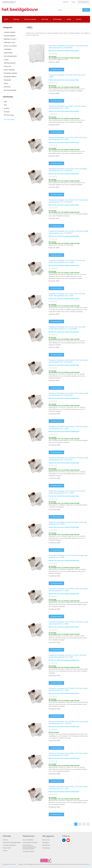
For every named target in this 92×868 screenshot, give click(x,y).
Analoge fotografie (10, 32)
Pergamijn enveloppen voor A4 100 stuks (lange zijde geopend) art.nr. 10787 (68, 523)
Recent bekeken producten (30, 843)
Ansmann (7, 112)
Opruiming (7, 87)
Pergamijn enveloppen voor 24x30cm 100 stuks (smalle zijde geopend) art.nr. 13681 (69, 623)
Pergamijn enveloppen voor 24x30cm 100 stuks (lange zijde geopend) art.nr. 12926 (68, 590)
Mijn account (46, 840)
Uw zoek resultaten (28, 840)
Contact (5, 851)
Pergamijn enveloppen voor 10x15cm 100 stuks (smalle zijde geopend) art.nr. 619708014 (69, 232)
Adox (5, 105)
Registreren (66, 2)
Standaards (7, 80)
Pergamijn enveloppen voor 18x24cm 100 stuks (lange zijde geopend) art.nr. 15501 (68, 427)
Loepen (6, 60)
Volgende (88, 824)
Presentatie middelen (11, 73)
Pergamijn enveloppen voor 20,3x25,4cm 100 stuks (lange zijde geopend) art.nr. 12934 (67, 492)
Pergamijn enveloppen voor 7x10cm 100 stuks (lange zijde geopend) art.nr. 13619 (68, 138)
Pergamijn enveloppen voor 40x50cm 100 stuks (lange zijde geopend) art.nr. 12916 (68, 788)
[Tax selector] (9, 2)
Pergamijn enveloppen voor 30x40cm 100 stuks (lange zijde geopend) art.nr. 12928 (68, 689)
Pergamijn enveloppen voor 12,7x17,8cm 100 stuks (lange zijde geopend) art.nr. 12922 (67, 295)
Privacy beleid (7, 848)
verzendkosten (86, 864)
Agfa (5, 102)
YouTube (68, 840)
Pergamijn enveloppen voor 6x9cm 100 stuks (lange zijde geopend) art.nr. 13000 (67, 107)
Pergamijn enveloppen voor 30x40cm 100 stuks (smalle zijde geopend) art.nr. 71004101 (69, 723)
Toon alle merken (9, 119)
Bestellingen (46, 843)
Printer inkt (7, 66)
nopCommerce (12, 864)
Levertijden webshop (28, 851)
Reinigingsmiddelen (10, 77)
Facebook (64, 840)
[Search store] (70, 10)
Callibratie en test (9, 42)
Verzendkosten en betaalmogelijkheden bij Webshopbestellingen (29, 847)
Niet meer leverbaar (10, 90)
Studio (6, 83)
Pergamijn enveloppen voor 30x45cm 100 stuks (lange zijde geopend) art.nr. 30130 (68, 754)
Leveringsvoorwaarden (9, 845)
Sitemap (5, 840)
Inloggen (73, 2)
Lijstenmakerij (8, 53)
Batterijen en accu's (10, 39)
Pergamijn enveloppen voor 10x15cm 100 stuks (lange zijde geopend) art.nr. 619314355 (68, 201)
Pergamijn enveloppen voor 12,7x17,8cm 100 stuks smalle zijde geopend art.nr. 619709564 (67, 328)
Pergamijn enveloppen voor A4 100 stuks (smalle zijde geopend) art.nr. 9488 (68, 556)
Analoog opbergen (10, 36)
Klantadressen (46, 845)
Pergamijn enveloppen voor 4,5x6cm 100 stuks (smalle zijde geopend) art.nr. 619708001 (68, 47)
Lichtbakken (8, 49)
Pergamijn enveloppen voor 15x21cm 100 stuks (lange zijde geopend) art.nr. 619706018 (68, 361)
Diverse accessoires (10, 46)
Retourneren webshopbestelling (12, 843)
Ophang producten (10, 63)
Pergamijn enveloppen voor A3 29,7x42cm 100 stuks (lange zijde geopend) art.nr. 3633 (68, 656)
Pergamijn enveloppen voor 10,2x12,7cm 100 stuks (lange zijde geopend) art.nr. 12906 (67, 261)
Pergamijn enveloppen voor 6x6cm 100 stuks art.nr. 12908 (67, 76)
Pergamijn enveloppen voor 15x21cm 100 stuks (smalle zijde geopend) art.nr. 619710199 (69, 394)
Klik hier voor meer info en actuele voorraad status (64, 51)
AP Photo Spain (9, 115)
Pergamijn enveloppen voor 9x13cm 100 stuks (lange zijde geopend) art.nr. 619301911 (68, 170)
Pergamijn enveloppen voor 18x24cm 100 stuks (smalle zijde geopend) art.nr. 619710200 (69, 459)
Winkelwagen (46, 848)
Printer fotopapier (9, 70)
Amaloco (7, 108)
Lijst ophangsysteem (10, 56)
